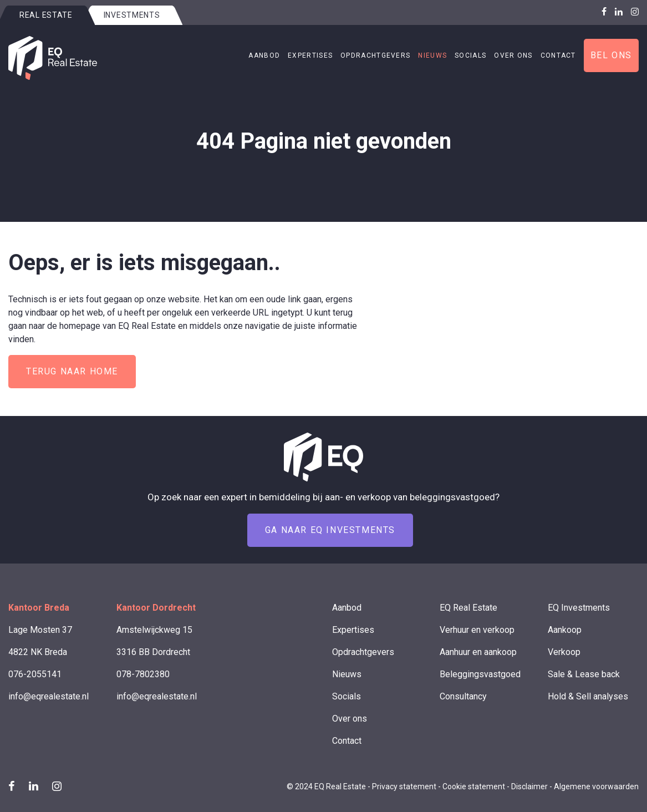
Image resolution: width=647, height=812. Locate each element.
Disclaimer (529, 786)
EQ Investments (579, 608)
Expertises (310, 55)
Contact (558, 55)
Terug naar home (72, 371)
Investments (132, 15)
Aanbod (264, 55)
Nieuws (432, 55)
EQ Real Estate (468, 608)
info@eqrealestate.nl (49, 696)
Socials (470, 55)
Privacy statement (404, 786)
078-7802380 (143, 674)
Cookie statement (474, 786)
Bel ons (611, 55)
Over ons (513, 55)
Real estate (46, 15)
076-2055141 (35, 674)
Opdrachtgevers (375, 55)
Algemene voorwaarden (596, 786)
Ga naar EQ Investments (330, 530)
